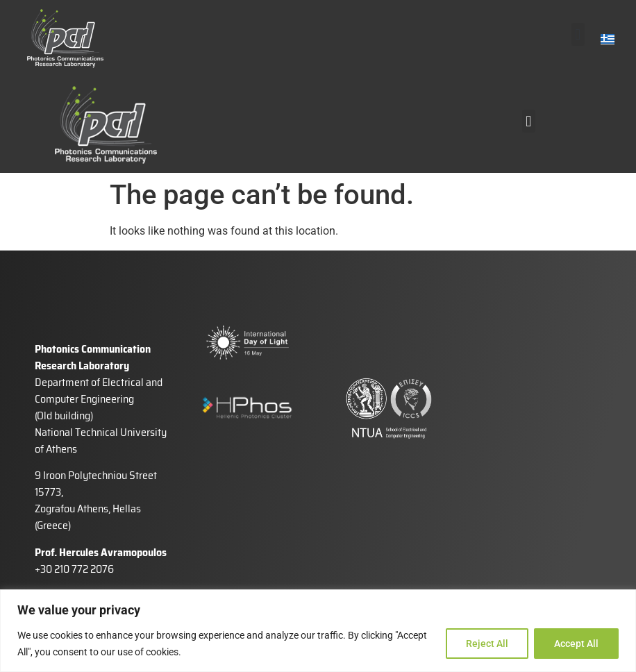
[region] (318, 631)
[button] (578, 34)
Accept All (576, 644)
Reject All (487, 644)
